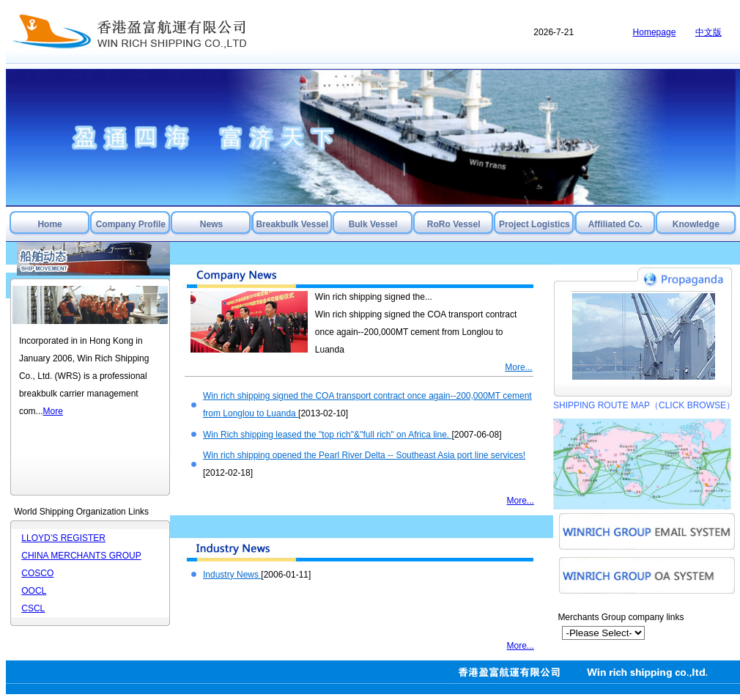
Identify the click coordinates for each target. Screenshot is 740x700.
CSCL (33, 608)
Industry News (232, 575)
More (53, 411)
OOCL (34, 591)
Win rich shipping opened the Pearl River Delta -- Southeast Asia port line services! (364, 455)
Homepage (655, 32)
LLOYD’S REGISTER (63, 538)
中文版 (708, 32)
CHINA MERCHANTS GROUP (81, 556)
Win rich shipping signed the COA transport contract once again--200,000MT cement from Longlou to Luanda (416, 332)
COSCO (37, 573)
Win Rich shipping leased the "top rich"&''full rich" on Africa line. (328, 435)
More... (518, 367)
